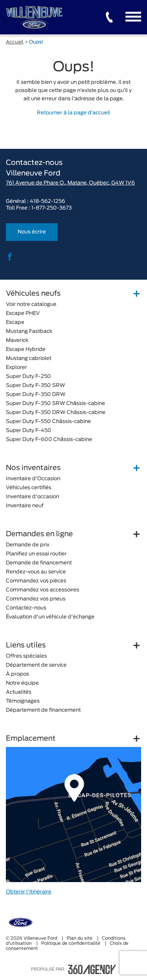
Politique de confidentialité (71, 943)
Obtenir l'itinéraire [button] (29, 892)
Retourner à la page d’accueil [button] (73, 113)
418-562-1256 (47, 202)
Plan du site (80, 938)
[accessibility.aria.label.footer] (92, 969)
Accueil (15, 42)
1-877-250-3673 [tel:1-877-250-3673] (52, 208)
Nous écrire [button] (32, 232)
